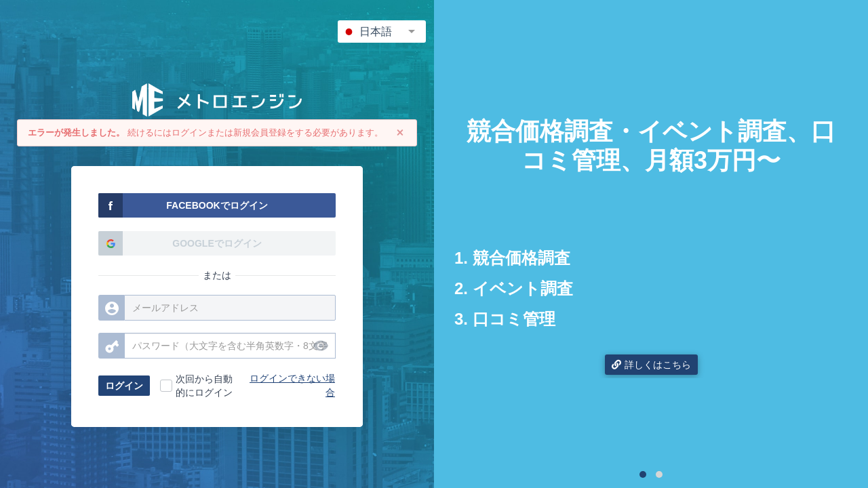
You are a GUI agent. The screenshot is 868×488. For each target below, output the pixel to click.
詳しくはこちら (651, 365)
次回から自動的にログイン (204, 386)
